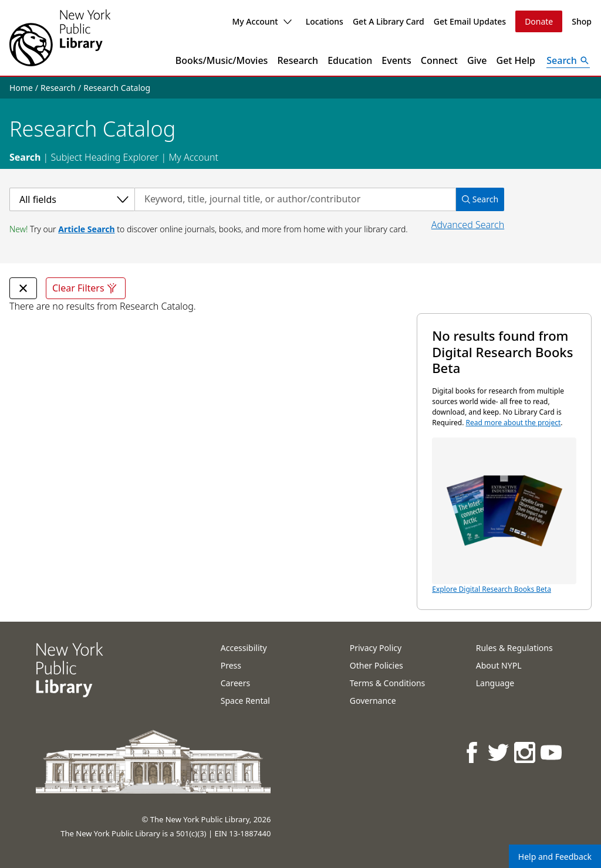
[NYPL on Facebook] (473, 752)
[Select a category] (72, 199)
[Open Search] (568, 60)
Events (396, 60)
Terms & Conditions (388, 683)
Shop (582, 21)
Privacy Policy (376, 648)
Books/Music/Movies (222, 60)
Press (231, 665)
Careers (235, 683)
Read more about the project (514, 423)
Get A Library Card (389, 21)
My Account (261, 21)
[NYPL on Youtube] (552, 752)
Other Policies (377, 665)
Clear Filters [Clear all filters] (86, 288)
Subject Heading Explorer (104, 157)
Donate (539, 21)
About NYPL (499, 665)
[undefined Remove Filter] (23, 288)
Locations (325, 21)
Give (477, 60)
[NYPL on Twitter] (499, 752)
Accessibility (244, 648)
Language (495, 683)
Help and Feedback (555, 857)
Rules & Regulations (514, 648)
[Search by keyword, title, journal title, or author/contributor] (295, 199)
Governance (373, 701)
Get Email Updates (470, 21)
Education (350, 60)
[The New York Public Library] (60, 38)
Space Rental (245, 701)
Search (25, 157)
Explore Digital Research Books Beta (504, 516)
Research (298, 60)
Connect (439, 60)
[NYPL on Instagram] (526, 752)
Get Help (516, 60)
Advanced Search (468, 225)
